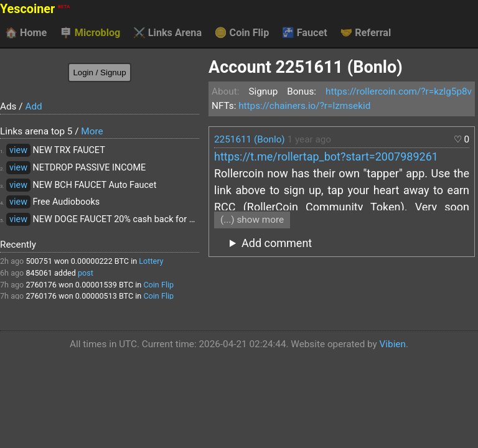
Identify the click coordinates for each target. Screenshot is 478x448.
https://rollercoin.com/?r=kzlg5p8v (399, 91)
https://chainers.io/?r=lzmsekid (304, 106)
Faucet (305, 33)
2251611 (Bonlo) (250, 139)
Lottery (151, 261)
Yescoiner (35, 9)
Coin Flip (242, 33)
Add (33, 106)
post (86, 273)
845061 (39, 273)
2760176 (41, 285)
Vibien (393, 344)
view (18, 150)
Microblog (90, 33)
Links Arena (167, 33)
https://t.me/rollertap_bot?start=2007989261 (326, 156)
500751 (39, 261)
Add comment (277, 243)
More (92, 131)
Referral (365, 33)
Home (26, 33)
